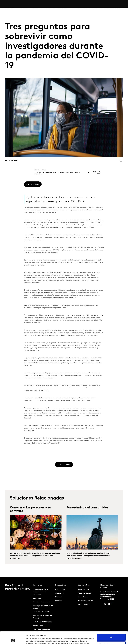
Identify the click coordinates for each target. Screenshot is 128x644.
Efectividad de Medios (41, 602)
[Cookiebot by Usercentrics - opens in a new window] (13, 640)
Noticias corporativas (86, 601)
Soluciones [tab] (24, 4)
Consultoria (37, 598)
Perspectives (50, 4)
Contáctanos (109, 4)
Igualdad (59, 601)
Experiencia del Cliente (41, 612)
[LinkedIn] (109, 604)
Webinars (59, 597)
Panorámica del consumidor (87, 515)
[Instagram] (102, 604)
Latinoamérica (61, 590)
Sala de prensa (83, 604)
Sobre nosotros (82, 4)
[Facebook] (105, 604)
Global (118, 4)
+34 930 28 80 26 (108, 599)
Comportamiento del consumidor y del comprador (41, 592)
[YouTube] (112, 604)
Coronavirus (60, 593)
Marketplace (62, 4)
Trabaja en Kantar (96, 4)
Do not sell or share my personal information (111, 633)
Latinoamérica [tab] (37, 4)
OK (111, 626)
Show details (31, 640)
